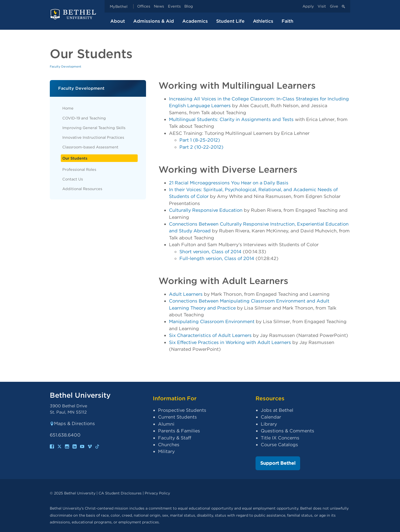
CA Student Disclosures (120, 493)
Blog (189, 6)
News (159, 6)
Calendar (271, 417)
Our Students (75, 158)
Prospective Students (182, 410)
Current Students (177, 417)
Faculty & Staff (175, 438)
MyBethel (119, 6)
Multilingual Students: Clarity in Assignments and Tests (231, 119)
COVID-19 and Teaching (84, 118)
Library (269, 424)
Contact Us (73, 179)
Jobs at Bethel (277, 410)
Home (68, 108)
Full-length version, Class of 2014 (217, 258)
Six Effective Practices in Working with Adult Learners (230, 342)
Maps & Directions (72, 423)
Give (334, 6)
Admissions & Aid (154, 21)
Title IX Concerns (280, 438)
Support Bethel (278, 463)
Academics (195, 21)
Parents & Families (179, 431)
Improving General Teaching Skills (94, 128)
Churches (169, 445)
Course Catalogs (279, 445)
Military (166, 451)
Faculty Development (66, 66)
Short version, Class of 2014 (210, 252)
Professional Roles (79, 169)
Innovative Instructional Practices (93, 137)
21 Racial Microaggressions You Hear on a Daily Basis (229, 183)
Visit (322, 6)
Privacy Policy (157, 493)
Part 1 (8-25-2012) (200, 140)
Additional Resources (82, 189)
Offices (144, 6)
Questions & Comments (287, 431)
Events (174, 6)
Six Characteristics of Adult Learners (210, 335)
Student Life (230, 21)
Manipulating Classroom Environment (212, 321)
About (118, 21)
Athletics (263, 21)
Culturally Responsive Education (206, 210)
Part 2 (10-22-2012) (201, 147)
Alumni (166, 424)
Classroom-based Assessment (90, 147)
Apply (308, 6)
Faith (287, 21)
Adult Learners (186, 294)
